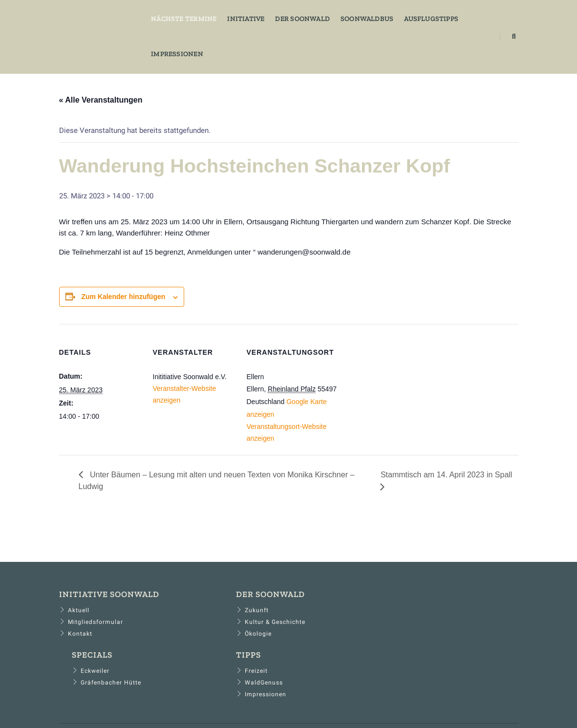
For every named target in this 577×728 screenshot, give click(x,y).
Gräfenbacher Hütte (345, 627)
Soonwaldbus (355, 17)
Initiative (234, 17)
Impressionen (165, 53)
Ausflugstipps (419, 17)
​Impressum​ (194, 699)
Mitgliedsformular (91, 627)
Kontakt (76, 639)
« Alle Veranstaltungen (101, 99)
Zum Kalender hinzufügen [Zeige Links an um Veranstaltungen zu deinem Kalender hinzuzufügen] (123, 300)
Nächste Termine (172, 17)
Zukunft (208, 616)
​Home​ (104, 699)
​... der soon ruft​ (491, 699)
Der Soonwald (291, 17)
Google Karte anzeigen (282, 418)
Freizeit (445, 616)
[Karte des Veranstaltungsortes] (392, 393)
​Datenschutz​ (144, 699)
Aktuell (74, 616)
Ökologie (210, 639)
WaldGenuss (452, 627)
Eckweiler (330, 616)
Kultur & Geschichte (227, 627)
